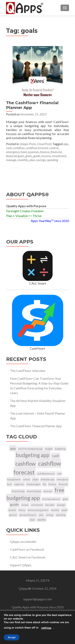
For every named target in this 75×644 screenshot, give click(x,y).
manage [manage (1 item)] (61, 505)
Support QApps (21, 565)
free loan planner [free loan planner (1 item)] (51, 499)
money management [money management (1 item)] (38, 510)
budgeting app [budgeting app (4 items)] (33, 455)
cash (9, 148)
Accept (12, 637)
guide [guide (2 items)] (14, 504)
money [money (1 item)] (22, 510)
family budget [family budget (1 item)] (33, 484)
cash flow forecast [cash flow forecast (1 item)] (46, 474)
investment (59, 156)
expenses (33, 152)
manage (11, 160)
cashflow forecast (37, 148)
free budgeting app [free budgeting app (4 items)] (35, 494)
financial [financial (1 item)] (63, 484)
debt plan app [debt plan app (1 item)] (47, 479)
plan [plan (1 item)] (41, 515)
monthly (23, 160)
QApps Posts (27, 144)
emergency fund (16, 152)
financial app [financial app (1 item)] (18, 491)
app (66, 144)
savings (41, 160)
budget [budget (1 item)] (49, 449)
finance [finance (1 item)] (52, 484)
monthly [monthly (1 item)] (55, 510)
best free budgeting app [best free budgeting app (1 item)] (30, 449)
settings (46, 628)
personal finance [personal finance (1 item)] (28, 515)
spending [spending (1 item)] (61, 515)
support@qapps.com (37, 599)
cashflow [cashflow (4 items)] (25, 464)
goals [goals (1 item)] (65, 499)
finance (45, 152)
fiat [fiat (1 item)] (44, 484)
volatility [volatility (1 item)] (41, 520)
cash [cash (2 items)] (56, 456)
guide (37, 156)
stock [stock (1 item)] (32, 520)
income (46, 156)
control (54, 148)
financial (56, 152)
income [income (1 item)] (25, 505)
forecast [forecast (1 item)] (48, 491)
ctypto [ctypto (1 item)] (35, 479)
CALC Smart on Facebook (28, 557)
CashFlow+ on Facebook (27, 549)
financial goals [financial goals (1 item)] (34, 491)
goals (29, 156)
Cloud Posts (44, 144)
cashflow (19, 148)
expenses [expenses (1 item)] (19, 484)
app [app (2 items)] (13, 448)
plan (32, 160)
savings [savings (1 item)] (50, 515)
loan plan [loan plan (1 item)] (50, 505)
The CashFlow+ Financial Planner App (36, 426)
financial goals (15, 156)
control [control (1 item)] (26, 479)
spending (52, 160)
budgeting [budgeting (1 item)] (60, 449)
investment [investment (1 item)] (37, 505)
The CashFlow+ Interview (28, 371)
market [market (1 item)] (12, 510)
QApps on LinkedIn (23, 542)
